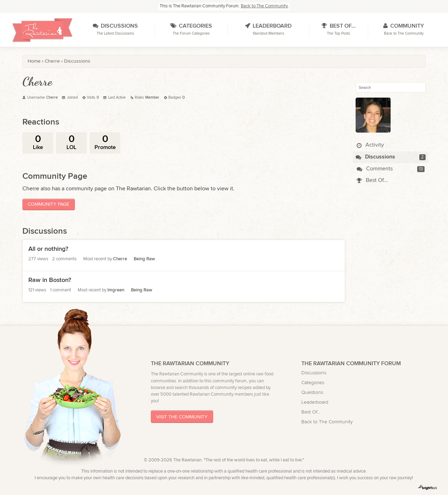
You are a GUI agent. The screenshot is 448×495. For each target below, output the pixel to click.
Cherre (120, 259)
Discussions (375, 157)
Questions (312, 392)
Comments (375, 169)
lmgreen (116, 290)
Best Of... (372, 180)
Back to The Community (327, 422)
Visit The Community (182, 417)
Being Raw (144, 259)
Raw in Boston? (50, 280)
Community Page (48, 204)
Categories (313, 383)
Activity (370, 145)
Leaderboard (315, 402)
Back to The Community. (265, 6)
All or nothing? (48, 249)
